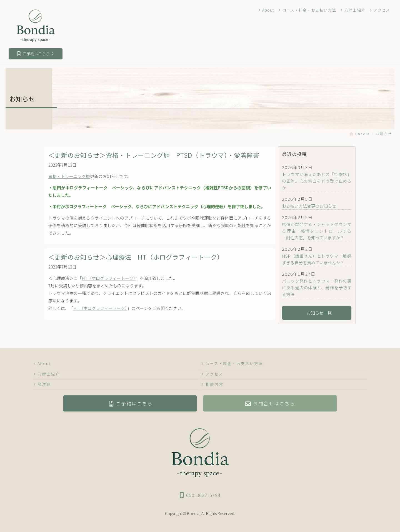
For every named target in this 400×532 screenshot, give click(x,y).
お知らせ (384, 134)
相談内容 (212, 384)
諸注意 (42, 384)
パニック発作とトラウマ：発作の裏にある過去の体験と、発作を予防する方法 (317, 288)
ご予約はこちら (36, 54)
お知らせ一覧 (317, 313)
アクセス (380, 10)
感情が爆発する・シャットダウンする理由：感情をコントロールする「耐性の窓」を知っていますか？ (317, 231)
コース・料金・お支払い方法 (308, 10)
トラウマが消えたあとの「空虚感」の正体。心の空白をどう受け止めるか (317, 181)
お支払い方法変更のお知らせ (309, 206)
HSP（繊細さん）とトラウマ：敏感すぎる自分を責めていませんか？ (317, 259)
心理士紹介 (353, 10)
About (267, 10)
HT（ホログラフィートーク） (109, 278)
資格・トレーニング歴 (69, 176)
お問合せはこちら (270, 403)
